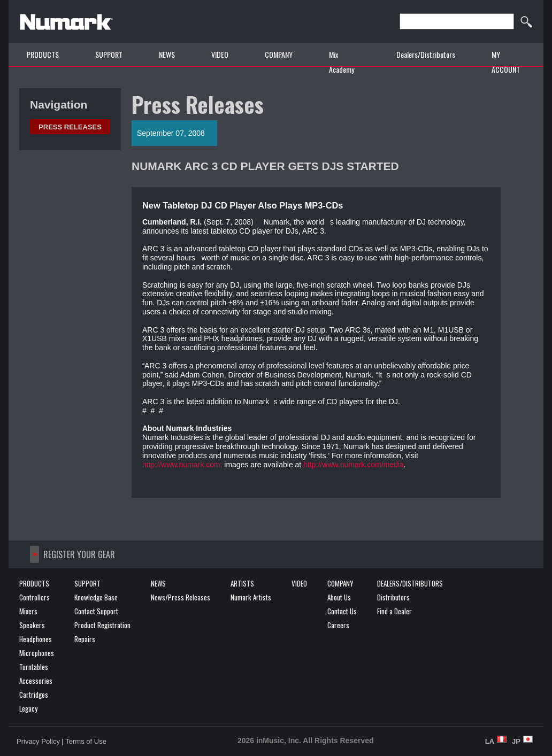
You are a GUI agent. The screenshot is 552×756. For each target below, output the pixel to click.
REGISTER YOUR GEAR (79, 554)
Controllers (34, 597)
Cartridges (34, 695)
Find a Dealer (394, 611)
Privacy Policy (38, 741)
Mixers (28, 611)
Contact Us (342, 611)
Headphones (36, 639)
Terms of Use (86, 741)
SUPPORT (109, 54)
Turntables (34, 667)
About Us (339, 597)
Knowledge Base (96, 597)
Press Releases (70, 127)
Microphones (37, 653)
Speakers (32, 625)
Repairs (85, 639)
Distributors (393, 597)
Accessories (36, 681)
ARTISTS (242, 583)
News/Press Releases (181, 597)
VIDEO (220, 54)
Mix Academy (342, 62)
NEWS (167, 54)
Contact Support (96, 611)
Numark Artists (251, 597)
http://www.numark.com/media (354, 465)
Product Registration (102, 625)
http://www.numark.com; (182, 465)
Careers (338, 625)
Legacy (28, 708)
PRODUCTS (43, 54)
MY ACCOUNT (506, 62)
